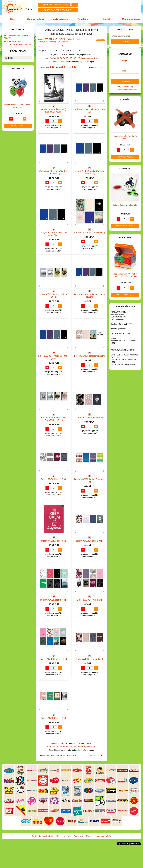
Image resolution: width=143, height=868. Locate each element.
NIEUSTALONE (13, 215)
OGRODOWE (12, 182)
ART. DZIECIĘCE (14, 48)
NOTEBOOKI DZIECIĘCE (17, 179)
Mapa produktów (129, 19)
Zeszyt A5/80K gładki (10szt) (89, 549)
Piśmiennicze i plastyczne (20, 63)
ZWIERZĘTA (12, 212)
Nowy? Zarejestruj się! (125, 85)
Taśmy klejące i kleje (18, 70)
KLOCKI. (11, 156)
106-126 (76, 57)
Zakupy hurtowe (37, 19)
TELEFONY (12, 200)
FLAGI (10, 135)
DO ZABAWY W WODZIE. (17, 129)
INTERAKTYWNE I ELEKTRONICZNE (13, 148)
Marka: (41, 45)
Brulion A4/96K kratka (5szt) (89, 675)
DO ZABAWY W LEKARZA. (18, 116)
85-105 (70, 57)
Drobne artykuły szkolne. (19, 57)
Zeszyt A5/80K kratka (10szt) (54, 675)
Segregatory (18, 96)
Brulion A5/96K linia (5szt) (89, 612)
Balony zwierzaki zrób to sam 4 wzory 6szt (18, 280)
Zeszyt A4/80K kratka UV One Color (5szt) (54, 235)
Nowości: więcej (125, 154)
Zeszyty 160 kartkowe (21, 99)
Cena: (64, 45)
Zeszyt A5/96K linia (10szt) (54, 486)
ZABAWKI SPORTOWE (16, 209)
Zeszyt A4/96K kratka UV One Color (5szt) (89, 172)
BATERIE (11, 107)
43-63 (59, 57)
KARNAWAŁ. (12, 152)
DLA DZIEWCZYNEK (15, 113)
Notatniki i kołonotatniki (22, 90)
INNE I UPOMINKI (14, 141)
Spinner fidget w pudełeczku (125, 203)
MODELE (11, 173)
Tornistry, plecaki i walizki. (20, 54)
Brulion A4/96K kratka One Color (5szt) (89, 109)
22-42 (53, 57)
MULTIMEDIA (12, 176)
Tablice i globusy (16, 66)
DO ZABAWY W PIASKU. (17, 123)
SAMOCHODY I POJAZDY (17, 197)
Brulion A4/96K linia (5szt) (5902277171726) (54, 109)
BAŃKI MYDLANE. (14, 104)
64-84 (64, 57)
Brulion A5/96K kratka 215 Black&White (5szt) (54, 424)
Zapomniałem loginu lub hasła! (125, 87)
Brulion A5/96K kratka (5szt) (54, 612)
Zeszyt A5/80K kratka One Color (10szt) (89, 298)
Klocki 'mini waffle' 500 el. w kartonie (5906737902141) (125, 273)
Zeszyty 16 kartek (20, 78)
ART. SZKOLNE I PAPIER (17, 51)
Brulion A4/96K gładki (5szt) (54, 549)
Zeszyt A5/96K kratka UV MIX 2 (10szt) (54, 298)
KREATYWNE (13, 162)
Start (14, 19)
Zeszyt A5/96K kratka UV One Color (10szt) (54, 172)
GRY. (9, 138)
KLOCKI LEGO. (13, 159)
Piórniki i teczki (16, 60)
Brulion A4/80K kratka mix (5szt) (89, 234)
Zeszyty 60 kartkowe (21, 84)
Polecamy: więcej (125, 292)
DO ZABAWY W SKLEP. (16, 126)
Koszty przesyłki (60, 19)
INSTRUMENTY (13, 144)
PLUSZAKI (11, 185)
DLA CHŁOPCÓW (14, 110)
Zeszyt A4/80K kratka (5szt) (89, 423)
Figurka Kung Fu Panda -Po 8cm (125, 135)
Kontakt (106, 19)
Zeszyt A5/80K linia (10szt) (54, 738)
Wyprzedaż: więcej (125, 223)
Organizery (17, 93)
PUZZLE (11, 188)
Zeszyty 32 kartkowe (21, 81)
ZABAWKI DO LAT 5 (15, 203)
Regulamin (83, 19)
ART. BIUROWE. (14, 40)
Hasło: (125, 69)
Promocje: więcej (18, 300)
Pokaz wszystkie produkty (58, 10)
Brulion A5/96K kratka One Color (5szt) (54, 361)
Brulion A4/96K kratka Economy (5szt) (90, 487)
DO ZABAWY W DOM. (16, 119)
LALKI (10, 170)
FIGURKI (11, 132)
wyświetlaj (92, 66)
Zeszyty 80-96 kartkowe (22, 87)
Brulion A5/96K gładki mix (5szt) (89, 360)
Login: (125, 60)
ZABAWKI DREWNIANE (16, 206)
